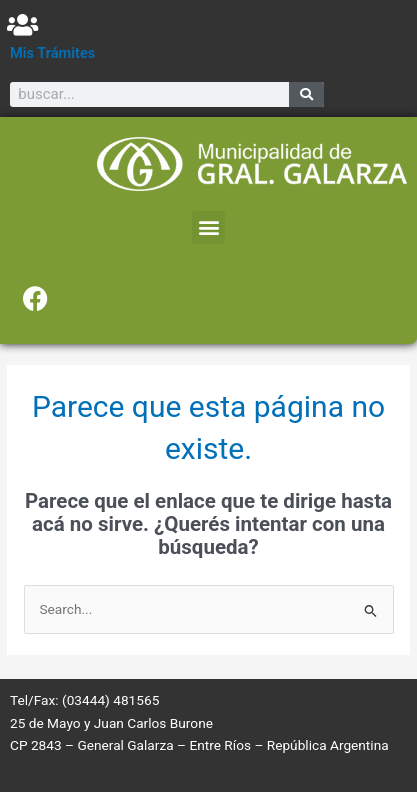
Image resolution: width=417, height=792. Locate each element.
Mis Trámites (52, 53)
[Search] (306, 94)
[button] (208, 227)
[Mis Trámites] (22, 24)
